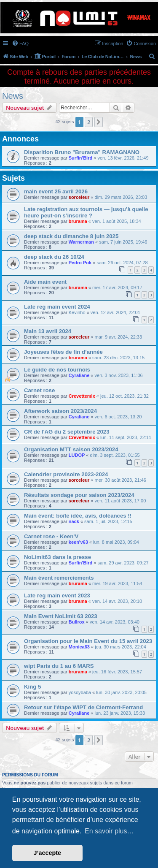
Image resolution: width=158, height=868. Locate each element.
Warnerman (81, 242)
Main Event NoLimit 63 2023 (61, 616)
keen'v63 (78, 542)
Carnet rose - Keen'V (51, 536)
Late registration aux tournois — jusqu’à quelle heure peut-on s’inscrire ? (86, 212)
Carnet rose (39, 390)
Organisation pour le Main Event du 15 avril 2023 (88, 641)
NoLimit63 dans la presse (58, 557)
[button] (99, 122)
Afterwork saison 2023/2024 (60, 411)
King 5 (32, 687)
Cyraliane (79, 375)
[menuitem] (20, 43)
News (13, 96)
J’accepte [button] (48, 853)
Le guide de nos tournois (57, 370)
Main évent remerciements (59, 578)
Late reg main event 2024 (57, 307)
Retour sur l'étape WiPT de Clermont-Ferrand (83, 707)
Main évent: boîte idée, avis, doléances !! (78, 516)
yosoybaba (80, 692)
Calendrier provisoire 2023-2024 (66, 474)
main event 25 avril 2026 (56, 191)
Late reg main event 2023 (57, 595)
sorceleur (79, 197)
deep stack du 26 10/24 (54, 257)
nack (74, 521)
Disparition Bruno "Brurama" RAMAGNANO (82, 152)
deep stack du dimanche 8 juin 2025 (71, 236)
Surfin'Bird (80, 158)
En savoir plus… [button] (109, 831)
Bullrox (77, 622)
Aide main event (45, 282)
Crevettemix (82, 396)
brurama (78, 221)
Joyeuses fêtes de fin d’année (63, 352)
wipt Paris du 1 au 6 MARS (59, 666)
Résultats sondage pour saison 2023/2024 (79, 495)
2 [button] (89, 122)
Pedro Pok (80, 263)
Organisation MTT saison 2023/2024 (71, 449)
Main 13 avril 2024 (48, 331)
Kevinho (77, 312)
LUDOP (77, 455)
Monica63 (79, 647)
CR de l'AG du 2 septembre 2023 (67, 432)
